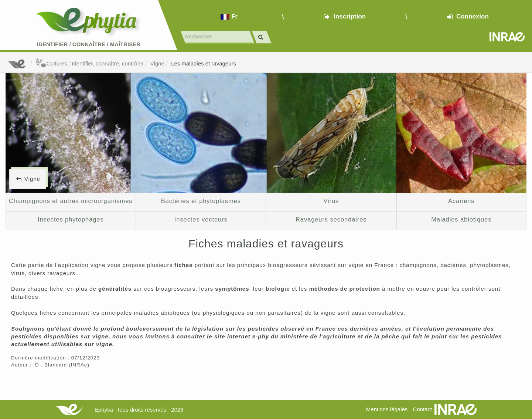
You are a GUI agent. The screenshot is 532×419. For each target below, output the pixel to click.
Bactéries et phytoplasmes (201, 201)
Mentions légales (387, 409)
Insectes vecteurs (201, 219)
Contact (422, 409)
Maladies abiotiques (461, 219)
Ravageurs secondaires (331, 219)
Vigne (157, 63)
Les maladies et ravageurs (204, 63)
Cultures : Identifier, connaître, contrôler (90, 63)
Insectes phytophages (71, 219)
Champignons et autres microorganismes (71, 201)
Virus (331, 201)
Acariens (461, 201)
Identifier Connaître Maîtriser (89, 44)
